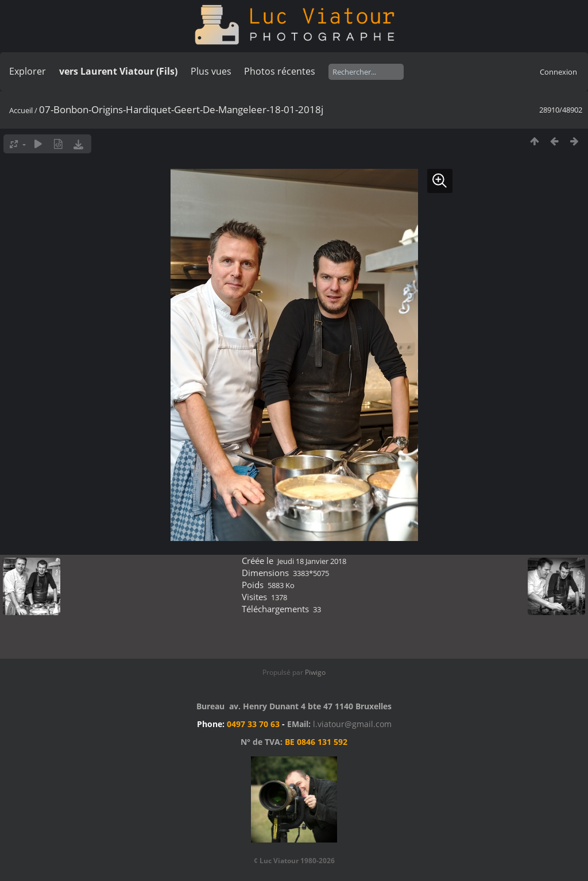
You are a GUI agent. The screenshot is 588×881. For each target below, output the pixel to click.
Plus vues (211, 71)
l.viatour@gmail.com (352, 724)
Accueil (21, 110)
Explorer (28, 71)
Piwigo (315, 672)
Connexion (558, 72)
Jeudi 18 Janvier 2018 (312, 561)
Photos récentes (280, 71)
